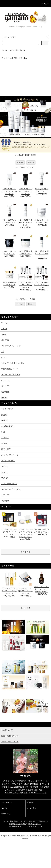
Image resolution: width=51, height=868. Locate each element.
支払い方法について (16, 821)
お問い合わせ (6, 814)
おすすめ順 (19, 155)
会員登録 (30, 802)
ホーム (5, 50)
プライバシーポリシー (35, 824)
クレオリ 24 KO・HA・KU (17, 50)
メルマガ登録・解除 (15, 827)
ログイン (4, 808)
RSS (36, 827)
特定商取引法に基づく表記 (17, 824)
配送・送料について (30, 821)
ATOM (40, 827)
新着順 (33, 155)
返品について (43, 821)
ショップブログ (28, 827)
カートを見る (31, 808)
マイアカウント (7, 802)
